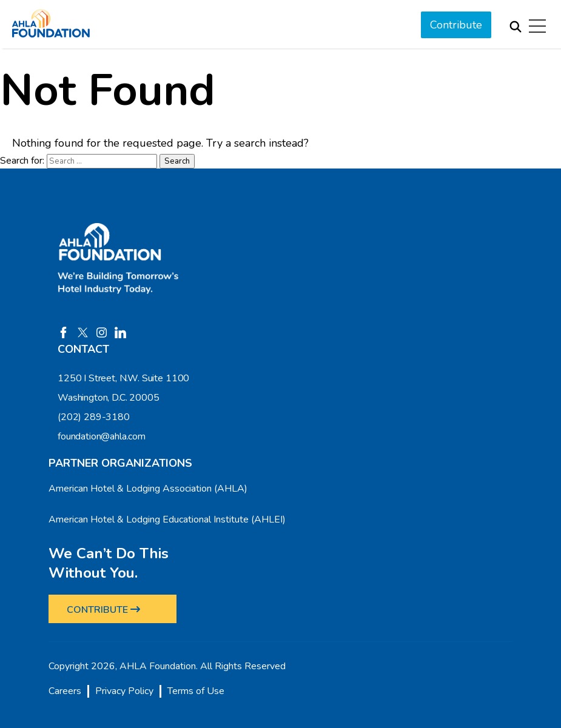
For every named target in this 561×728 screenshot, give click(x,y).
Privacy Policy (124, 691)
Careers (65, 691)
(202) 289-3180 (94, 417)
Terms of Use (196, 691)
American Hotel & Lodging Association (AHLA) (148, 489)
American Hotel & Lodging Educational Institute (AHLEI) (167, 519)
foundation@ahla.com (102, 436)
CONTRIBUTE (103, 610)
